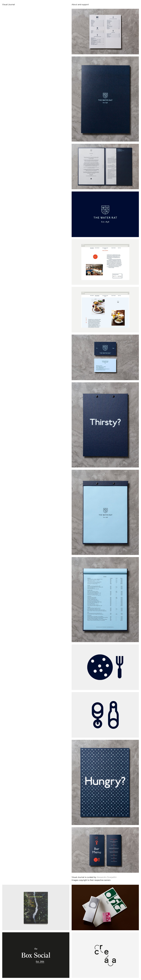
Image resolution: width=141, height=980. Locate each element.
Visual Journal (9, 4)
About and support (80, 4)
